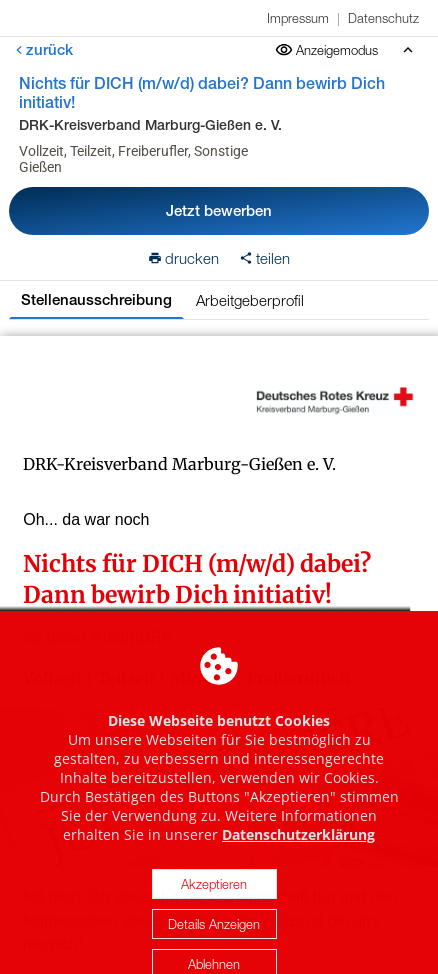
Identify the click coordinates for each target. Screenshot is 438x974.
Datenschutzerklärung (298, 853)
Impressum (298, 18)
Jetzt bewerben (219, 210)
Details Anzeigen (214, 943)
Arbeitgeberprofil (250, 300)
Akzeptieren (214, 903)
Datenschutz (383, 18)
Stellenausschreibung (96, 299)
